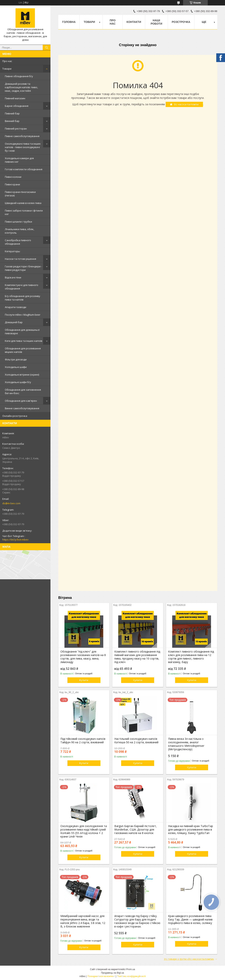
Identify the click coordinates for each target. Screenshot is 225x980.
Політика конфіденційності (131, 976)
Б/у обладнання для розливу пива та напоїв (23, 298)
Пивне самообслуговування (22, 136)
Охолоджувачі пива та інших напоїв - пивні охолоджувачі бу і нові (23, 147)
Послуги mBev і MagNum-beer (23, 315)
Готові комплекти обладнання (24, 169)
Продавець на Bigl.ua (112, 973)
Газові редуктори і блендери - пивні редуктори (23, 268)
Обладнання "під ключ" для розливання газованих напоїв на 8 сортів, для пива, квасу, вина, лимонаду (83, 657)
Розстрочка (181, 22)
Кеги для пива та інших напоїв (24, 341)
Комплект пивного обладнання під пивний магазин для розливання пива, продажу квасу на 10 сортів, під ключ (137, 657)
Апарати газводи (16, 307)
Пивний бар (12, 113)
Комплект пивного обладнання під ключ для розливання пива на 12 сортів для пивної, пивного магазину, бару (191, 657)
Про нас (7, 61)
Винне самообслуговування (22, 408)
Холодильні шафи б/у (18, 382)
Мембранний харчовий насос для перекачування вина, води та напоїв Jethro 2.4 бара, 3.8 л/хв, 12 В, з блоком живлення (83, 921)
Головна (69, 22)
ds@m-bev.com (11, 503)
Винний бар (12, 121)
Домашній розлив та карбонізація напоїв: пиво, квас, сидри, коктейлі (21, 87)
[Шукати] (47, 47)
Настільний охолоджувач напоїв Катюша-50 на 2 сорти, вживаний (136, 741)
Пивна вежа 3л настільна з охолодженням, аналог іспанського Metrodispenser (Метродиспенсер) (186, 744)
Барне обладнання (17, 106)
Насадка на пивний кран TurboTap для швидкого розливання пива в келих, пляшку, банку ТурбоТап (191, 830)
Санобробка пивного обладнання (18, 242)
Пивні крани (12, 184)
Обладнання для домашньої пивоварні (22, 332)
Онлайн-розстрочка (15, 416)
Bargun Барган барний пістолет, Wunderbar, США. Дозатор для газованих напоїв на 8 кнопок (136, 830)
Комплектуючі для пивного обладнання (22, 287)
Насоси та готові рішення (20, 259)
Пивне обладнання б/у (19, 76)
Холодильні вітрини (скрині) (22, 375)
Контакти (134, 22)
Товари (7, 69)
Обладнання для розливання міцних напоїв (23, 350)
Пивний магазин (15, 98)
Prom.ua (131, 969)
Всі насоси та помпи (186, 104)
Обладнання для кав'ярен (21, 401)
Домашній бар (14, 322)
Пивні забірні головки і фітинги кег (24, 212)
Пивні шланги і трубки (18, 222)
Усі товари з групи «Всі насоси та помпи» (189, 959)
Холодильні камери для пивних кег (19, 160)
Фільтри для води (16, 359)
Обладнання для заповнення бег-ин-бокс (23, 391)
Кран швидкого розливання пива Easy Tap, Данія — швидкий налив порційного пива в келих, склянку (190, 920)
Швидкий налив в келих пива (23, 203)
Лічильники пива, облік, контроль (20, 231)
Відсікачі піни (13, 277)
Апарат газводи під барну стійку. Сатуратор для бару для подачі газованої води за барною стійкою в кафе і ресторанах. (137, 921)
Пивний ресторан (16, 129)
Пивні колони (13, 177)
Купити (84, 680)
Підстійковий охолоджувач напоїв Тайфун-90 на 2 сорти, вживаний (83, 741)
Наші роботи (156, 22)
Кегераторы (12, 251)
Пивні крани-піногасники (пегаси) (20, 194)
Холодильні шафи (16, 367)
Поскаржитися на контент (101, 976)
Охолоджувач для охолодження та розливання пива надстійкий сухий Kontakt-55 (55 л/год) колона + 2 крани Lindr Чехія (84, 831)
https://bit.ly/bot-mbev (15, 540)
